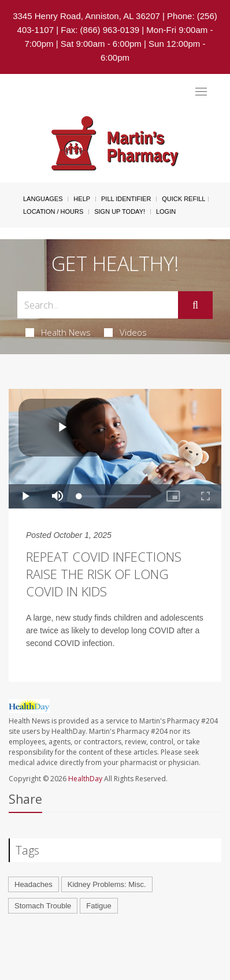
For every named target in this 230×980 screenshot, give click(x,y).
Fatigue (99, 906)
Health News (58, 332)
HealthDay (85, 779)
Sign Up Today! (120, 211)
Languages (43, 199)
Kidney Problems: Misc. (107, 884)
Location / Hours (53, 211)
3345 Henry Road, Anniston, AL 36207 (86, 16)
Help (82, 199)
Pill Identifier (126, 199)
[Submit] (195, 305)
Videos (125, 332)
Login (166, 211)
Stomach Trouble (43, 906)
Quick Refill (183, 199)
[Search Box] (98, 305)
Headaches (34, 884)
